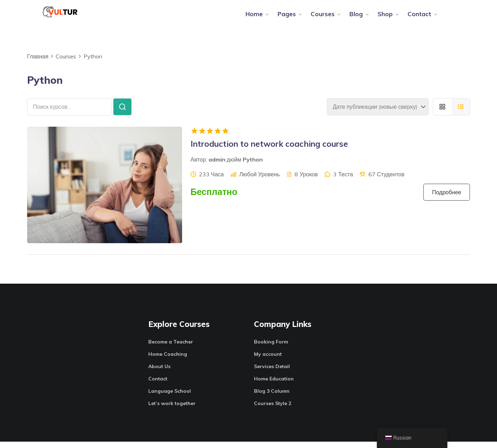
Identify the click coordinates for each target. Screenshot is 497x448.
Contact (419, 17)
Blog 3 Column (272, 397)
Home (254, 17)
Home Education (274, 385)
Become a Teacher (171, 348)
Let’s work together (172, 410)
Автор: (199, 166)
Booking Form (271, 348)
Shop (385, 17)
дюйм (234, 166)
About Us (159, 373)
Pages (287, 17)
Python (253, 166)
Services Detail (272, 373)
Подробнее (447, 199)
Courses (323, 17)
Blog (356, 17)
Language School (170, 397)
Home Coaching (168, 360)
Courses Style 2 (273, 410)
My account (268, 360)
